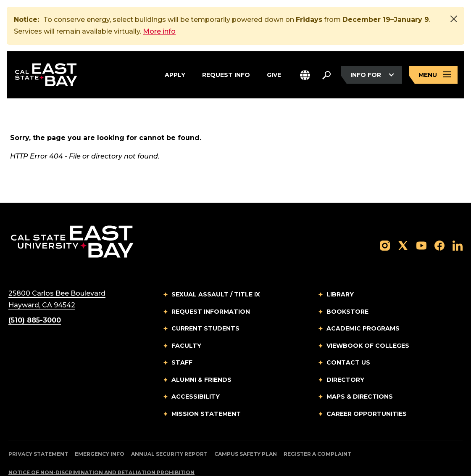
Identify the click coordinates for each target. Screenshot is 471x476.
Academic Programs (363, 297)
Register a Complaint (317, 423)
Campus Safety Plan (246, 423)
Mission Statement (206, 383)
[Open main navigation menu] (433, 75)
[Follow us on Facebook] (439, 214)
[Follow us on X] (403, 214)
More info (159, 31)
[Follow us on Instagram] (385, 214)
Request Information (211, 280)
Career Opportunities (367, 383)
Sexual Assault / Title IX (216, 263)
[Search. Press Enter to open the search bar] (326, 75)
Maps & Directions (360, 365)
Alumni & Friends (201, 349)
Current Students (205, 297)
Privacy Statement (38, 423)
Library (340, 263)
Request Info (226, 75)
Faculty (186, 315)
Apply (175, 75)
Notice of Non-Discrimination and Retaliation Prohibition (101, 441)
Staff (182, 331)
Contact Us (348, 331)
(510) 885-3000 (35, 289)
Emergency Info (100, 423)
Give (274, 75)
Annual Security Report (169, 423)
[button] (305, 75)
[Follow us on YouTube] (421, 214)
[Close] (454, 19)
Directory (345, 349)
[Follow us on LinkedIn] (458, 214)
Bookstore (347, 280)
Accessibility (196, 365)
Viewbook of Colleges (368, 315)
